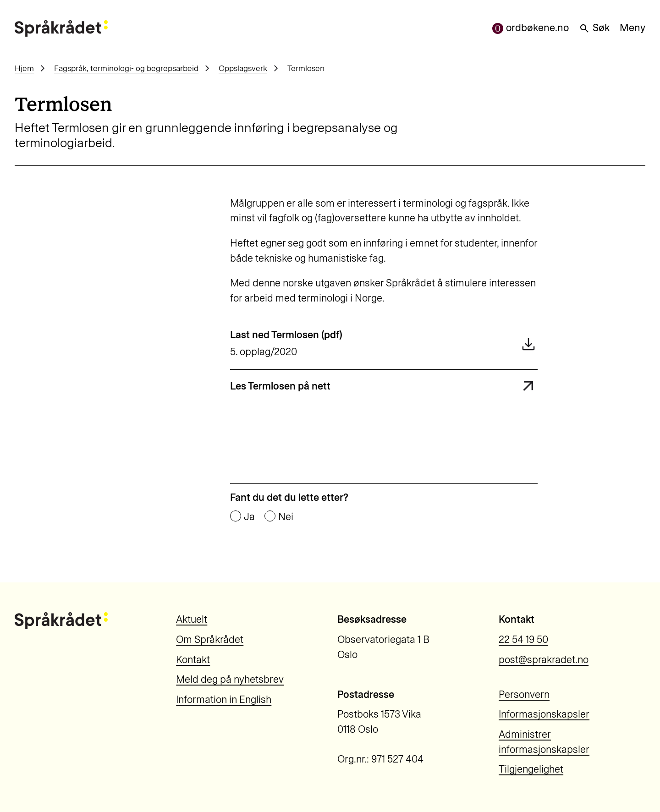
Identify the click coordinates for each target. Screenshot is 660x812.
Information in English (224, 700)
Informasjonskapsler (544, 714)
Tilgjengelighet (531, 769)
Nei (286, 517)
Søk (594, 28)
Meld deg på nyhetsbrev (230, 679)
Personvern (524, 694)
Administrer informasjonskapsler (544, 742)
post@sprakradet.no (544, 660)
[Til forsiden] (61, 28)
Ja (249, 517)
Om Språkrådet (210, 639)
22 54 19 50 (523, 639)
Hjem (24, 68)
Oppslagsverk (243, 68)
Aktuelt (192, 619)
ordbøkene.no (531, 28)
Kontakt (193, 660)
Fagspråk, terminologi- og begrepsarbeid (126, 68)
